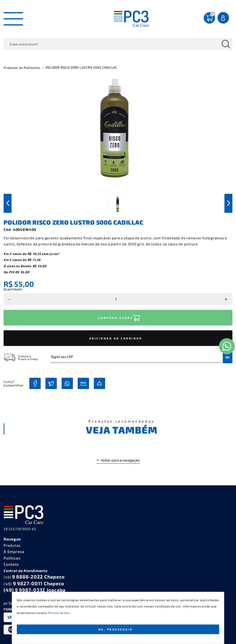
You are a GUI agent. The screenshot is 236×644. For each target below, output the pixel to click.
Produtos (12, 545)
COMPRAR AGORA (116, 318)
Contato (11, 564)
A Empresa (14, 551)
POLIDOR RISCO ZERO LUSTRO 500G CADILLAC (81, 67)
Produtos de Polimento (22, 68)
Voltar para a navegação (118, 460)
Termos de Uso (59, 613)
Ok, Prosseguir (116, 629)
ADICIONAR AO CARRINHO (116, 338)
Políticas (12, 558)
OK (228, 357)
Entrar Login (224, 18)
